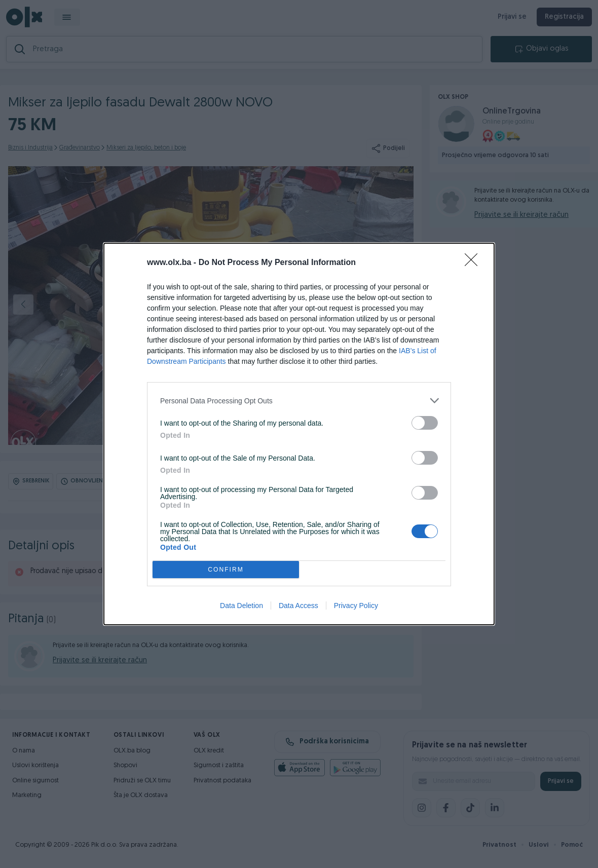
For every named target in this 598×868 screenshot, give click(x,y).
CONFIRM (226, 570)
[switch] (425, 423)
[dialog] (299, 434)
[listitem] (299, 401)
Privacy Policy (356, 606)
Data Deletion (241, 606)
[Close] (474, 263)
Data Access (298, 606)
